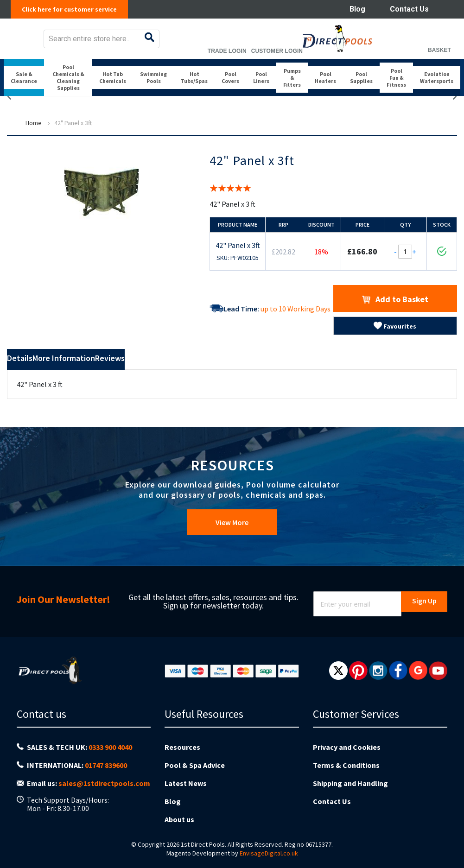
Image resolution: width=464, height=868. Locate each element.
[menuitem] (24, 92)
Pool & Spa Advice (195, 770)
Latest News (186, 785)
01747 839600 (106, 771)
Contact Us (409, 9)
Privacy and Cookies (347, 756)
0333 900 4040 (110, 756)
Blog (357, 9)
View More (232, 538)
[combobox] (218, 45)
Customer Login (390, 57)
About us (179, 813)
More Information (108, 375)
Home (34, 138)
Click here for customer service (74, 9)
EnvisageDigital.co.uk (269, 845)
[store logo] (45, 45)
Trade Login (340, 57)
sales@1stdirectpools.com (104, 786)
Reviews (186, 375)
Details (32, 375)
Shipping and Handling (350, 785)
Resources (182, 756)
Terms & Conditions (346, 770)
